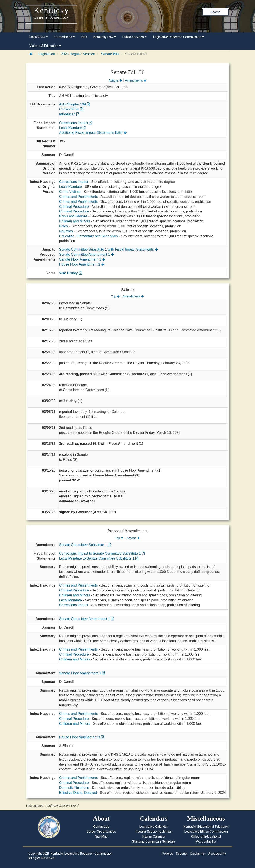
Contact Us (101, 827)
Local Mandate (72, 128)
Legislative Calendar (154, 827)
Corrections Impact (76, 123)
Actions (115, 80)
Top (115, 296)
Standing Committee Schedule (154, 841)
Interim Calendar (154, 837)
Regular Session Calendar (154, 832)
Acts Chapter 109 (74, 104)
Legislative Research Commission (179, 37)
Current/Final (71, 109)
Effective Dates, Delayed (78, 793)
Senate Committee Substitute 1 (85, 545)
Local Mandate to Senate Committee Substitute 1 (99, 558)
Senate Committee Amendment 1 (87, 254)
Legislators (39, 37)
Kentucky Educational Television (206, 827)
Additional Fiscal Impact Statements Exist (93, 133)
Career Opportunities (101, 832)
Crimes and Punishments (78, 197)
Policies (167, 854)
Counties (66, 231)
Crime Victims (70, 192)
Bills (84, 37)
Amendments (136, 80)
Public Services (135, 37)
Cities (63, 226)
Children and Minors (75, 221)
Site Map (101, 837)
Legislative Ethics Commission (206, 832)
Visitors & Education (45, 46)
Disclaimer (198, 854)
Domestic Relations (74, 788)
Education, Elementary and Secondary (89, 236)
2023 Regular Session (78, 54)
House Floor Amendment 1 (82, 264)
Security (182, 854)
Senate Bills (110, 54)
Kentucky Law (105, 37)
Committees (65, 37)
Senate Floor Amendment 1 (82, 259)
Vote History (70, 273)
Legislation (47, 54)
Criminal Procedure (74, 207)
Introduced (69, 114)
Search (215, 12)
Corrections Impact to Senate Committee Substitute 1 (102, 553)
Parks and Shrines (73, 216)
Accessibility (217, 854)
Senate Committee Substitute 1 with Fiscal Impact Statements (109, 249)
